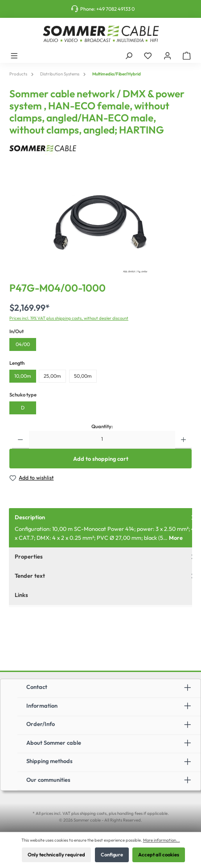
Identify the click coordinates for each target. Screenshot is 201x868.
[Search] (129, 55)
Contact (37, 687)
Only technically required (56, 855)
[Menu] (14, 55)
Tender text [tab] (106, 576)
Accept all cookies (159, 855)
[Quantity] (102, 440)
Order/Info (41, 724)
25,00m (52, 376)
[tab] (105, 528)
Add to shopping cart (101, 459)
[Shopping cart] (187, 55)
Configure (112, 855)
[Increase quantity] (183, 440)
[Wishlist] (148, 55)
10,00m (23, 376)
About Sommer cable (54, 743)
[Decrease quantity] (20, 440)
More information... (162, 840)
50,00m (83, 376)
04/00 (23, 344)
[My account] (168, 55)
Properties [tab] (106, 557)
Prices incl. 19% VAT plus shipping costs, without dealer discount (69, 318)
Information (42, 705)
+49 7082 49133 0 (115, 9)
